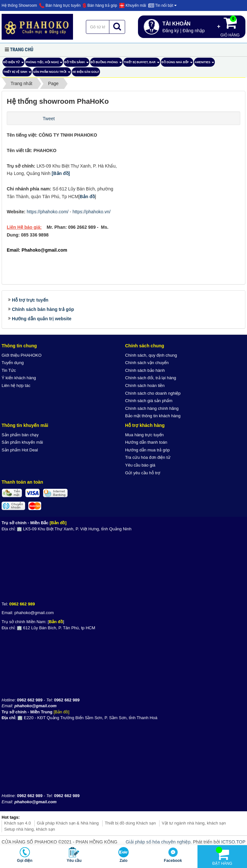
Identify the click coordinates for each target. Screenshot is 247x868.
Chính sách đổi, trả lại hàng (151, 378)
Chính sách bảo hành (145, 370)
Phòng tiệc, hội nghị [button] (44, 64)
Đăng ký (171, 31)
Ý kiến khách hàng (19, 378)
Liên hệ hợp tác (16, 386)
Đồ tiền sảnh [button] (77, 64)
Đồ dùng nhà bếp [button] (177, 64)
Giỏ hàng (230, 26)
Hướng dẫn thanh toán (146, 442)
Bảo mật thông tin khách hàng (153, 416)
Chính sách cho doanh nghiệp (153, 393)
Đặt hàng (222, 856)
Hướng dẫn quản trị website (42, 319)
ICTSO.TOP (233, 842)
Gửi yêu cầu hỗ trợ (143, 473)
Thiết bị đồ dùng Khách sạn (130, 823)
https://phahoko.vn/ (91, 212)
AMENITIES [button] (205, 64)
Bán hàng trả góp (100, 5)
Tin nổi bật (162, 5)
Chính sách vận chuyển (147, 363)
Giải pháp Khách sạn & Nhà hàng (68, 823)
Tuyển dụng (13, 363)
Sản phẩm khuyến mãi (22, 442)
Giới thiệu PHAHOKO (22, 355)
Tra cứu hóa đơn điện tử (148, 457)
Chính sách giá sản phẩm (149, 401)
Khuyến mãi (133, 5)
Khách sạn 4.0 (18, 823)
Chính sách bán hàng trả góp (43, 309)
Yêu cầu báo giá (140, 465)
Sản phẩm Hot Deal (20, 450)
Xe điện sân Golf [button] (86, 72)
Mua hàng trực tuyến (144, 435)
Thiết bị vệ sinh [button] (17, 73)
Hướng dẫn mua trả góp (147, 450)
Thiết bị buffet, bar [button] (142, 64)
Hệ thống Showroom (19, 5)
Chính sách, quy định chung (151, 355)
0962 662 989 (22, 604)
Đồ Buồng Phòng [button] (106, 64)
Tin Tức (9, 370)
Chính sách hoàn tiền (145, 386)
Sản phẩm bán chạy (20, 435)
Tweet (49, 119)
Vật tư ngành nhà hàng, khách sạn (194, 823)
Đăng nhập (194, 31)
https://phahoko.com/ (48, 212)
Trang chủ (22, 50)
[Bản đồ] (61, 173)
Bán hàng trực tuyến (60, 5)
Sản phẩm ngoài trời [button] (52, 73)
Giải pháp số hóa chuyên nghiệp (158, 842)
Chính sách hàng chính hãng (152, 408)
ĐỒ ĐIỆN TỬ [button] (14, 64)
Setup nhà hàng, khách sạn (30, 829)
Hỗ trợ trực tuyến (30, 300)
